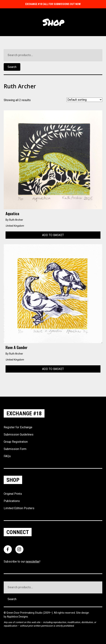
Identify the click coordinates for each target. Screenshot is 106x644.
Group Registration (16, 442)
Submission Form (15, 449)
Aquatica (12, 213)
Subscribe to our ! (22, 562)
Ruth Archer (16, 220)
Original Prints (13, 494)
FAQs (7, 456)
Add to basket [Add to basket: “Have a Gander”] (53, 369)
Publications (12, 501)
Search (12, 67)
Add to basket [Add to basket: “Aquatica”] (53, 235)
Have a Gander (17, 347)
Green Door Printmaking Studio (25, 613)
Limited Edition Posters (19, 508)
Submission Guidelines (19, 434)
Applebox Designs (17, 617)
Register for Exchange (18, 427)
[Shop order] (84, 100)
